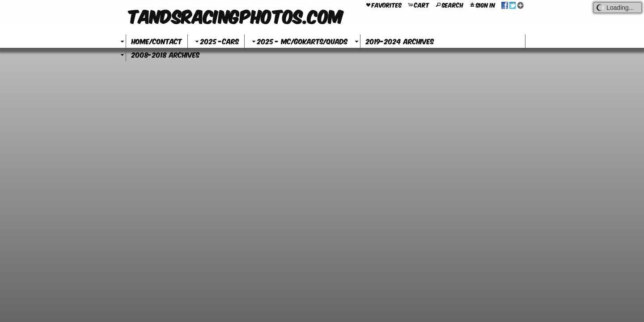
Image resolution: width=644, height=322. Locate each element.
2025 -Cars (216, 41)
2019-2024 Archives (400, 41)
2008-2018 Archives (165, 54)
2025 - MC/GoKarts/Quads (299, 41)
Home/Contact (157, 41)
